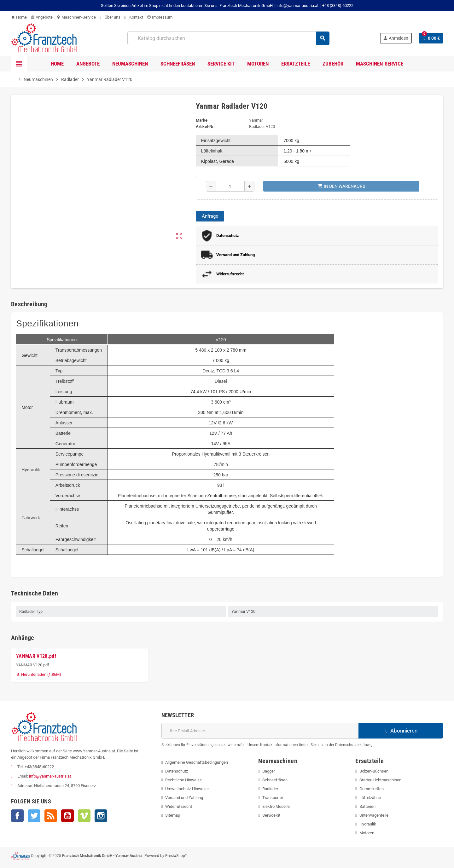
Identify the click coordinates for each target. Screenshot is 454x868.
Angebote (42, 17)
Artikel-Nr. (205, 126)
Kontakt (134, 17)
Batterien (367, 806)
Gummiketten (372, 789)
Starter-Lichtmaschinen (380, 780)
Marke (202, 120)
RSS (51, 816)
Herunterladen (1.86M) (39, 674)
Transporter (273, 798)
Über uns (110, 17)
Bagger (269, 771)
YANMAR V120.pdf (36, 656)
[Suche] (228, 38)
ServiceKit (271, 815)
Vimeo (84, 816)
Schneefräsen (275, 780)
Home (19, 17)
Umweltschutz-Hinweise (187, 789)
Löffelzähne (370, 798)
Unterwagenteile (374, 815)
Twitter (34, 816)
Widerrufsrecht (179, 806)
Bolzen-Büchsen (374, 771)
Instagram (101, 816)
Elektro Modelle (276, 806)
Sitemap (173, 815)
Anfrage (210, 216)
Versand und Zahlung (184, 798)
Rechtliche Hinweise (183, 780)
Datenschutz (177, 771)
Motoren (367, 833)
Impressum (160, 17)
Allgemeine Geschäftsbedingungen (197, 762)
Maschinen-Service (76, 17)
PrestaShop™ (176, 856)
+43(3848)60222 (39, 767)
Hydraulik (368, 824)
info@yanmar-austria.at (50, 776)
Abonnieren (401, 731)
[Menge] (230, 186)
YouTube (67, 816)
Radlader (270, 789)
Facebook (17, 816)
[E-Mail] (260, 731)
